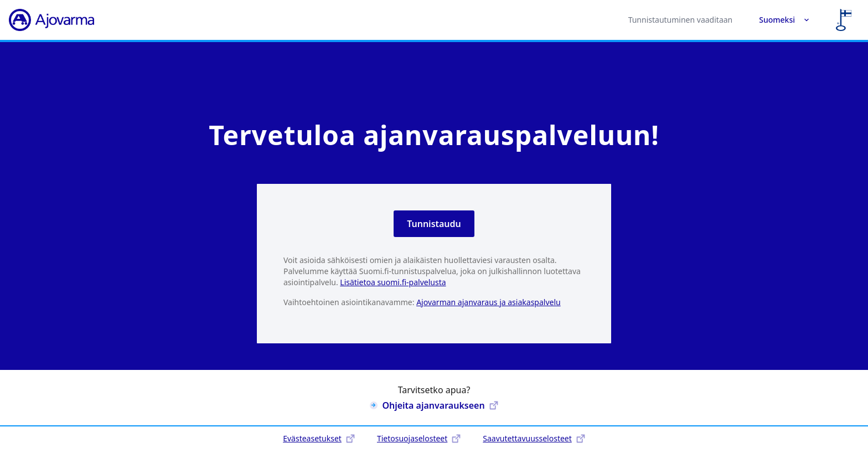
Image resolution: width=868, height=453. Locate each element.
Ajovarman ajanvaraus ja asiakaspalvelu (489, 302)
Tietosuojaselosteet (419, 438)
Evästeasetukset (319, 438)
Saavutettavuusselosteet (534, 438)
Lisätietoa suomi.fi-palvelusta (393, 282)
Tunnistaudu (434, 224)
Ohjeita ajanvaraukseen (434, 405)
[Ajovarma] (51, 20)
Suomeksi (784, 20)
